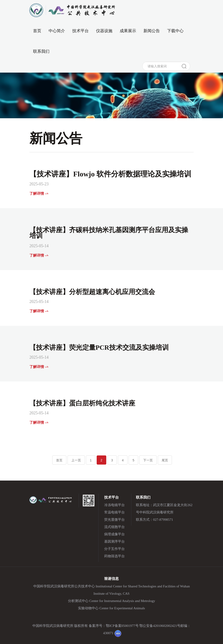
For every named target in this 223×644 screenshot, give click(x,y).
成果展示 (128, 31)
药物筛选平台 (114, 556)
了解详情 (39, 193)
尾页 (165, 460)
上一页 (76, 460)
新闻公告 (152, 31)
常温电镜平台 (114, 512)
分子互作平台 (114, 549)
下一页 (148, 460)
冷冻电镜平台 (114, 505)
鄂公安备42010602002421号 (160, 626)
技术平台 (80, 31)
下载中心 (175, 31)
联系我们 (41, 51)
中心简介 (57, 31)
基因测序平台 (114, 541)
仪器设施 (104, 31)
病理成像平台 (114, 534)
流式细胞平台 (114, 527)
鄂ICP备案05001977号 (122, 626)
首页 (37, 29)
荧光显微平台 (114, 520)
